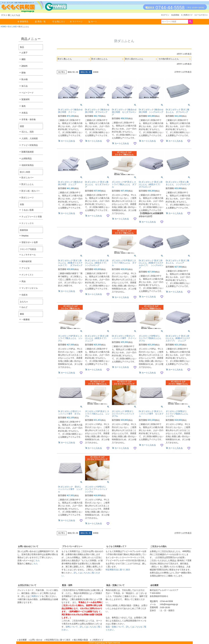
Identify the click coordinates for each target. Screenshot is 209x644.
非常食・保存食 (29, 119)
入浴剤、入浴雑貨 (30, 138)
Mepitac (25, 236)
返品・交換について (115, 585)
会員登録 (176, 15)
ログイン (166, 15)
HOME (3, 27)
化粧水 (25, 295)
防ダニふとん (28, 184)
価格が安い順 (73, 72)
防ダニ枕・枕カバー (31, 191)
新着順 (96, 72)
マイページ (76, 22)
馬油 (24, 281)
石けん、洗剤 (28, 132)
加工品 (25, 86)
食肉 (24, 106)
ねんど (25, 307)
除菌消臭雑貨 (28, 152)
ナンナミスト (28, 275)
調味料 (25, 66)
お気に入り (59, 22)
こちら (37, 560)
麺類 (24, 59)
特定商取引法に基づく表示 (118, 570)
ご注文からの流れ (158, 546)
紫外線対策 (27, 261)
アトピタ (26, 268)
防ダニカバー (28, 178)
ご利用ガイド (187, 15)
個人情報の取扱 (81, 640)
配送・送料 (67, 585)
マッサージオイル (30, 288)
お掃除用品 (27, 158)
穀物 (24, 73)
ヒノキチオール (29, 255)
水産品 (25, 113)
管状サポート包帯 (30, 242)
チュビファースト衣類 (32, 217)
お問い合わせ (36, 640)
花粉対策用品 (28, 165)
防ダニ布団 (12, 27)
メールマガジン (202, 15)
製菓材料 (26, 99)
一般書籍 (26, 319)
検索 (190, 22)
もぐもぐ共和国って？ (116, 546)
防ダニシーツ (28, 198)
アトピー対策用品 (30, 145)
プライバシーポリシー (72, 546)
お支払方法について (27, 585)
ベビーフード (28, 93)
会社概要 (154, 585)
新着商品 (23, 22)
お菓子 (25, 53)
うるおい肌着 (28, 210)
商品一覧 (40, 22)
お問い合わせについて (28, 546)
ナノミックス (28, 223)
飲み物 (25, 79)
